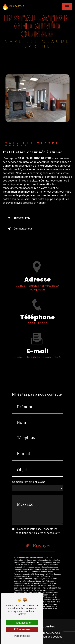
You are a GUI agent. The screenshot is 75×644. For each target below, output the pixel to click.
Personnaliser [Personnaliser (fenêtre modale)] (22, 636)
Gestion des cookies (50, 637)
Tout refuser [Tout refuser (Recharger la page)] (22, 629)
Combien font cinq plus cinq (29, 475)
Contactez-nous (19, 229)
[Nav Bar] (67, 7)
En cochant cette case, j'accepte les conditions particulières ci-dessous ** (38, 524)
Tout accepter (22, 623)
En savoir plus (18, 218)
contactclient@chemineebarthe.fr (38, 350)
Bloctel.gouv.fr (51, 600)
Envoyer (42, 538)
